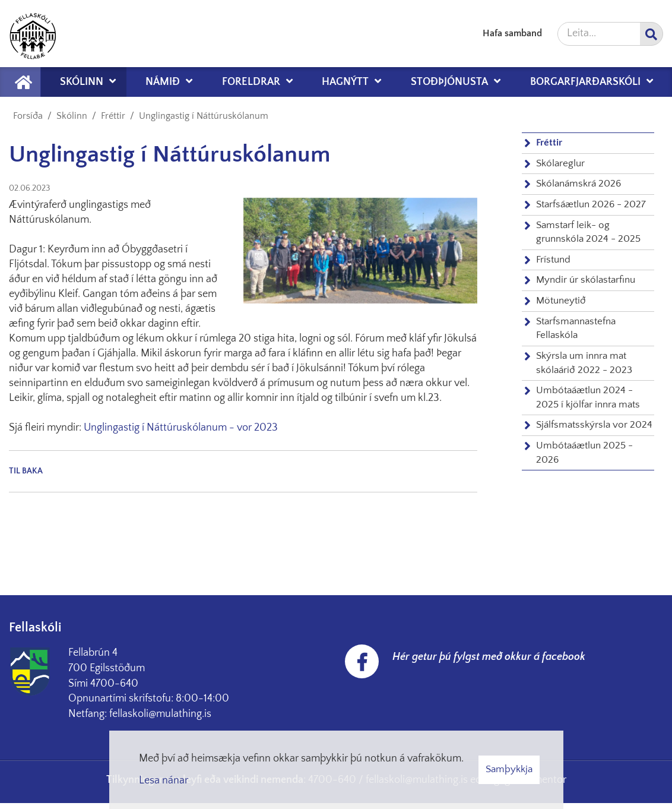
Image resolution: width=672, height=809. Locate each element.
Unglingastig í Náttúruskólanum (204, 116)
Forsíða (28, 116)
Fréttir (113, 116)
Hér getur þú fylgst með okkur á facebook (489, 657)
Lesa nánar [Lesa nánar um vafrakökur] (164, 780)
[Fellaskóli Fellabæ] (33, 34)
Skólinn (72, 116)
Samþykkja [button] (509, 769)
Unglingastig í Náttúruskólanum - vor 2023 (181, 428)
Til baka (26, 471)
